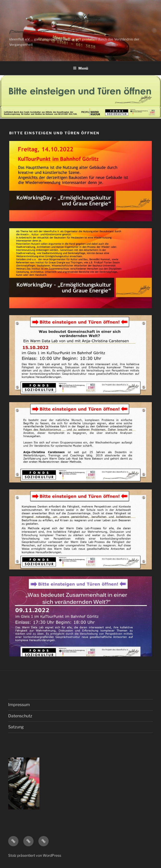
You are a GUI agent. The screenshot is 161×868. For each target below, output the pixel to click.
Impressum (19, 705)
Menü (80, 68)
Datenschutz (20, 716)
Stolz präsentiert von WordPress (35, 855)
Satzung (16, 727)
